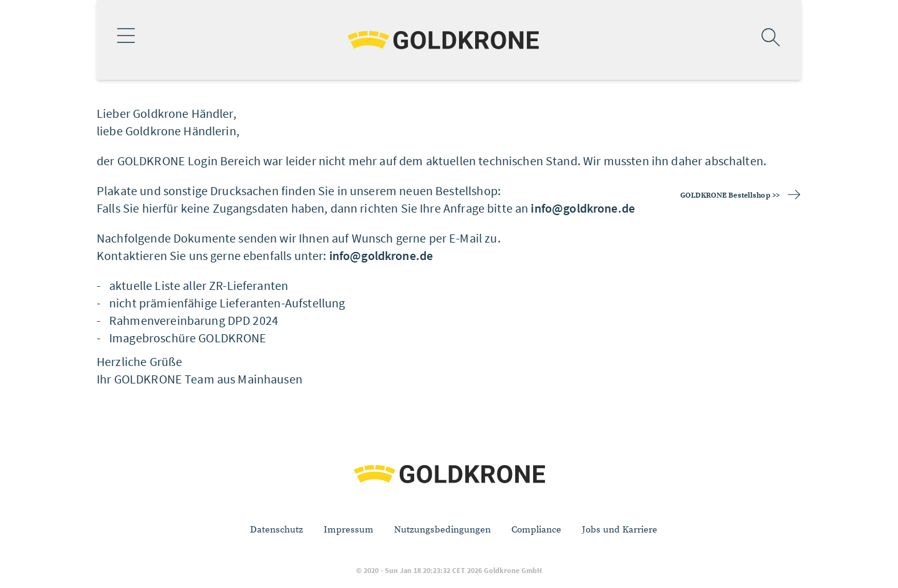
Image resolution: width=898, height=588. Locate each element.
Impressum (349, 530)
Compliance (536, 530)
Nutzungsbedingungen (442, 530)
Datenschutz (277, 530)
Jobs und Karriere (620, 530)
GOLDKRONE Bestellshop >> (730, 195)
